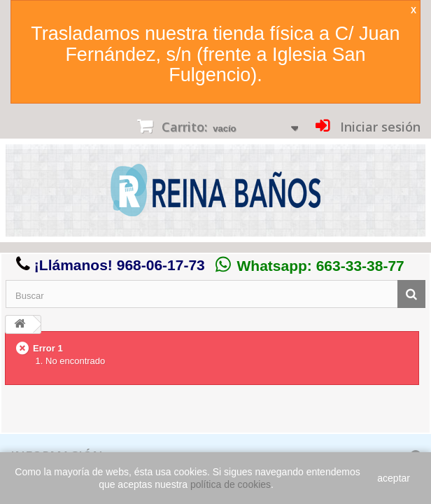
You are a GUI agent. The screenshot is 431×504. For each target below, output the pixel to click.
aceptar (394, 478)
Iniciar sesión (379, 127)
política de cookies (231, 484)
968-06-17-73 (161, 265)
